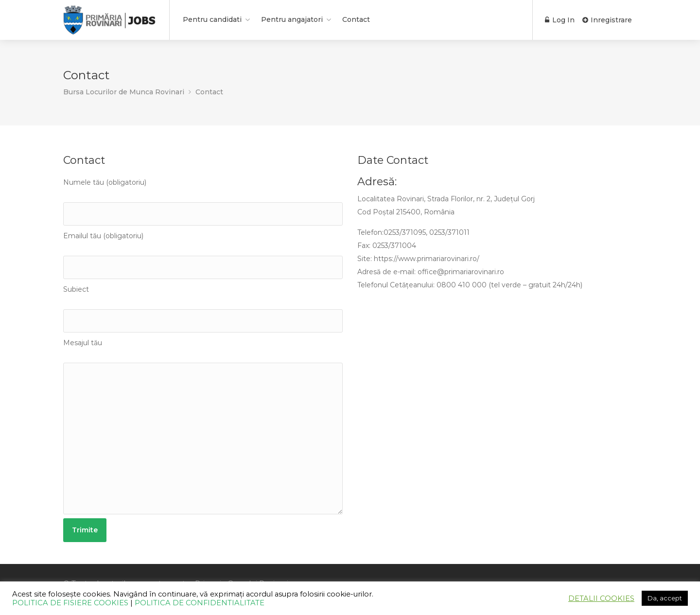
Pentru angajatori (292, 19)
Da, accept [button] (665, 598)
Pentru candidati (212, 19)
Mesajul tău (203, 426)
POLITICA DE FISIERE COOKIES (70, 603)
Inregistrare (607, 20)
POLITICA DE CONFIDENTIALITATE (200, 603)
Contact (356, 19)
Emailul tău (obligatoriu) (203, 255)
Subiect (203, 309)
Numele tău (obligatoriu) (203, 202)
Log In (560, 20)
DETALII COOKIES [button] (601, 598)
